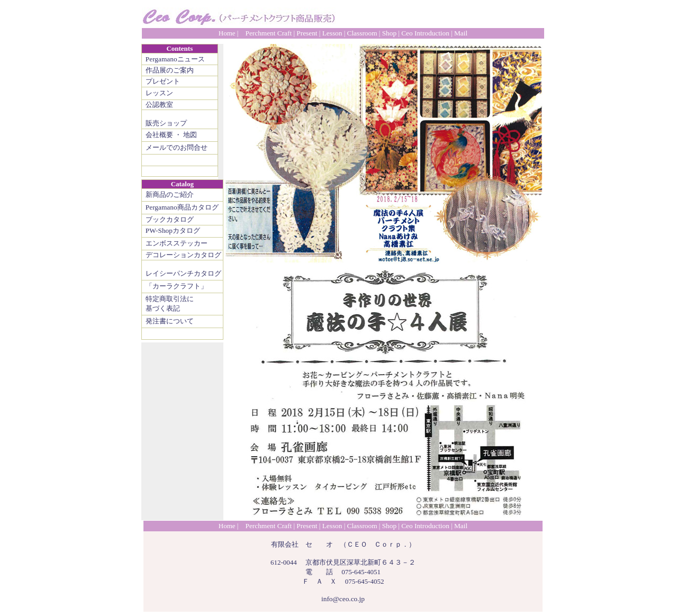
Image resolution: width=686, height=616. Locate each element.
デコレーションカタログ (183, 255)
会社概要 (159, 135)
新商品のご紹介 (170, 194)
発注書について (170, 321)
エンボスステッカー (177, 243)
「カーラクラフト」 (177, 286)
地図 (190, 135)
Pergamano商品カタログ (182, 207)
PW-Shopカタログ (173, 230)
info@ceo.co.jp (343, 599)
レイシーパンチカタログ (183, 273)
